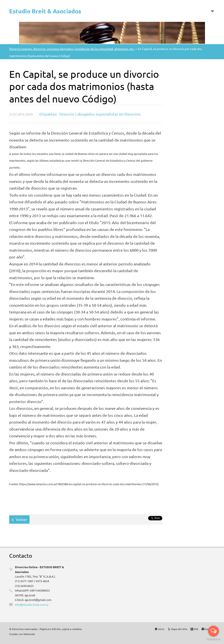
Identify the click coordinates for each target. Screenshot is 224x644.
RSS (196, 629)
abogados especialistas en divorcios (109, 114)
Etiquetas (48, 114)
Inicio (161, 629)
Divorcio (67, 114)
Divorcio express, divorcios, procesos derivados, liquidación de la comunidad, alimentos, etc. (72, 49)
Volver (22, 519)
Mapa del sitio (179, 629)
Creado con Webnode (22, 634)
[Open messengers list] (213, 631)
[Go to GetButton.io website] (213, 640)
